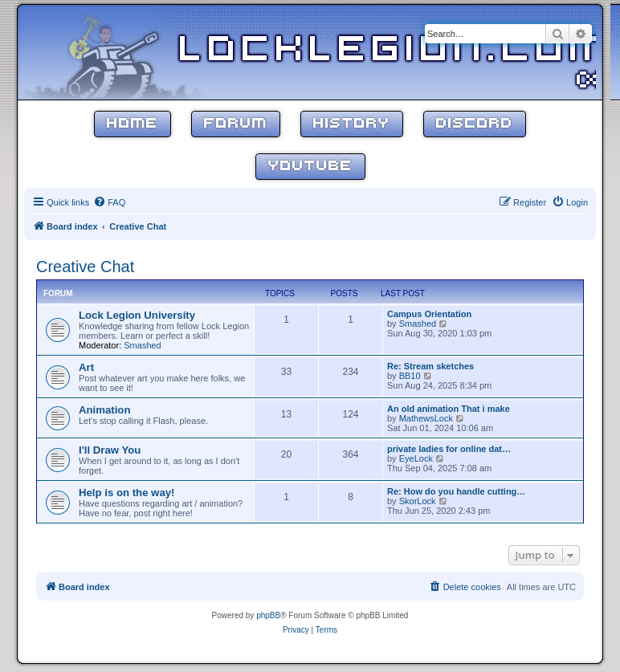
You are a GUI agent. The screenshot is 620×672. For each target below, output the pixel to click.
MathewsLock (426, 418)
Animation (104, 410)
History (352, 124)
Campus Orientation (429, 314)
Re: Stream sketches (430, 366)
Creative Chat (85, 267)
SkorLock (418, 501)
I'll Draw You (110, 450)
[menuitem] (109, 202)
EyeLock (416, 458)
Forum (236, 124)
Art (86, 367)
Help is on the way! (126, 493)
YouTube (310, 167)
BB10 (410, 376)
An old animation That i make (449, 409)
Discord (475, 124)
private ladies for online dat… (449, 449)
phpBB (268, 615)
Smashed (142, 345)
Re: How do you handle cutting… (456, 491)
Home (133, 124)
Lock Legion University (137, 315)
